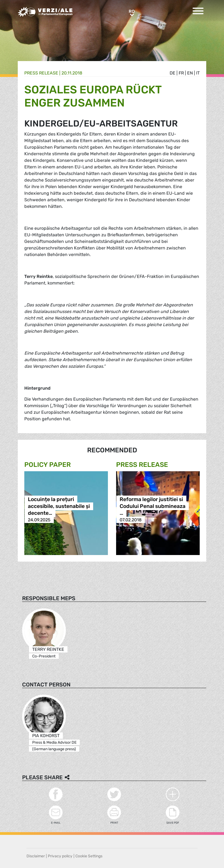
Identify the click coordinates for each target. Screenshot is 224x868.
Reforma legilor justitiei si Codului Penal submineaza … (153, 506)
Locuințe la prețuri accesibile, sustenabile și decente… (59, 506)
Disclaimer (36, 856)
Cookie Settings (89, 856)
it (198, 73)
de (173, 73)
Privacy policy (60, 856)
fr (181, 73)
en (190, 73)
